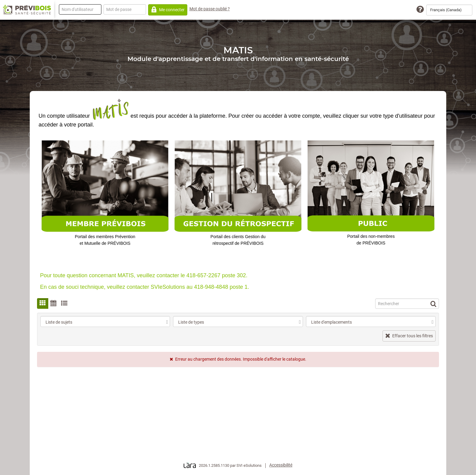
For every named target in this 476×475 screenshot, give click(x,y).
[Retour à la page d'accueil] (27, 10)
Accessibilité (281, 465)
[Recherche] (407, 304)
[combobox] (449, 10)
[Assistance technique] (420, 10)
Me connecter (168, 10)
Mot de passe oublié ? (210, 9)
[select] (167, 322)
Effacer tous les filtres (409, 336)
